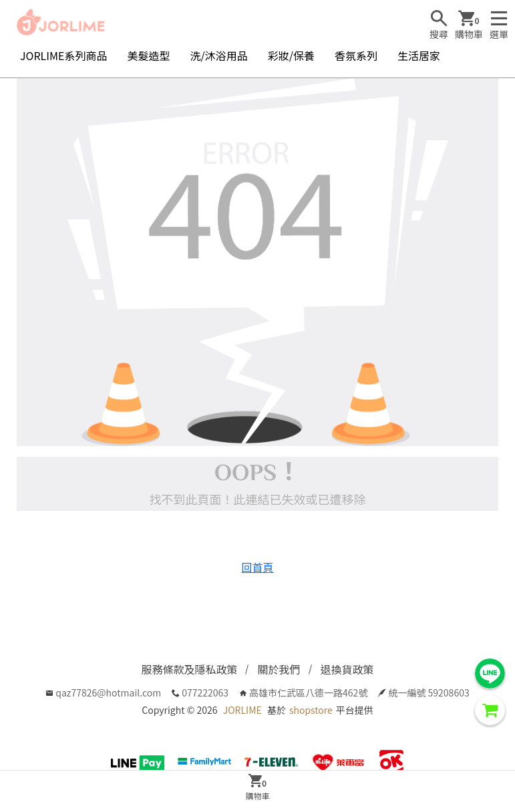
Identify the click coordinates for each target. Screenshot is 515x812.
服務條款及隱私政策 (189, 669)
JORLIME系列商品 (63, 55)
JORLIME (242, 710)
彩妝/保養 (291, 55)
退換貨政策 (347, 669)
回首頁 (257, 567)
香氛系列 (356, 55)
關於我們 (279, 669)
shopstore (311, 710)
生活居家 (419, 55)
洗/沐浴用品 (218, 55)
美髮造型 (148, 55)
